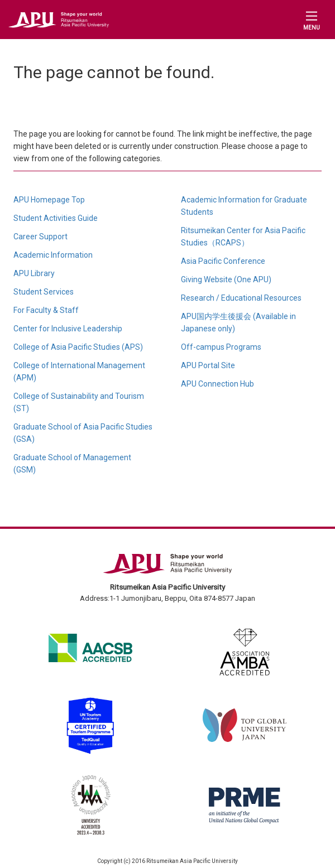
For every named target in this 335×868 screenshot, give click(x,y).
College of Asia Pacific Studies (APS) (78, 347)
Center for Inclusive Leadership (68, 329)
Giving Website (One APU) (226, 279)
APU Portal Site (208, 365)
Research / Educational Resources (241, 298)
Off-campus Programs (221, 347)
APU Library (34, 273)
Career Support (40, 237)
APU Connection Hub (217, 384)
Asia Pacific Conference (223, 261)
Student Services (44, 292)
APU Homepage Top (49, 200)
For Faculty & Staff (46, 310)
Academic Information (53, 255)
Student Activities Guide (56, 218)
